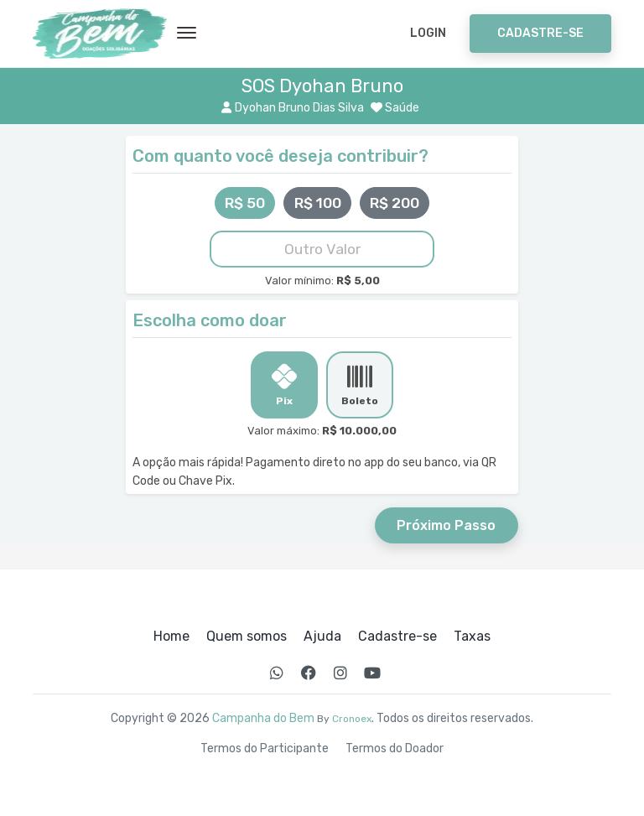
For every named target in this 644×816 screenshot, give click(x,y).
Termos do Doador (395, 749)
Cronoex (352, 719)
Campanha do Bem (263, 718)
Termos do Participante (265, 749)
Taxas (472, 637)
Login (428, 33)
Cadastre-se (540, 33)
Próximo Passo (446, 525)
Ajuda (322, 637)
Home (171, 637)
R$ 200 (395, 203)
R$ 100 (318, 203)
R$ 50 (245, 203)
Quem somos (247, 637)
